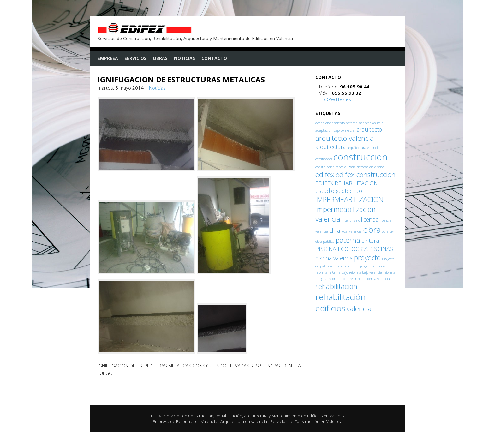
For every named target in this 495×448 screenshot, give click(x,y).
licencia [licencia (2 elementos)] (370, 219)
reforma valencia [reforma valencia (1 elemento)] (377, 279)
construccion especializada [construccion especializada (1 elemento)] (336, 167)
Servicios (135, 58)
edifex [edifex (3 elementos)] (325, 174)
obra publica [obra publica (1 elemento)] (325, 242)
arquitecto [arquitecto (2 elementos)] (369, 129)
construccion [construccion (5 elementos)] (361, 157)
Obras (160, 58)
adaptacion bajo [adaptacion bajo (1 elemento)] (371, 123)
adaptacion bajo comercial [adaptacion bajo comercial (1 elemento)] (335, 130)
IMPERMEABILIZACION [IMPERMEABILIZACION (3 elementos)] (349, 199)
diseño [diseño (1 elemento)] (379, 167)
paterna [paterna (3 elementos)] (348, 240)
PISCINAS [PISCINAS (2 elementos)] (381, 249)
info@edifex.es (335, 99)
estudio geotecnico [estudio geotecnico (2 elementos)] (339, 191)
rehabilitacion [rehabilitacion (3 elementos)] (336, 286)
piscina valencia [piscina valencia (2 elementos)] (334, 258)
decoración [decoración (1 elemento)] (365, 167)
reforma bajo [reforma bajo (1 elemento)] (338, 272)
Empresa (108, 58)
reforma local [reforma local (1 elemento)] (339, 279)
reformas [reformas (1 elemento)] (356, 279)
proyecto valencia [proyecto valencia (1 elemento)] (373, 266)
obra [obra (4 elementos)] (372, 230)
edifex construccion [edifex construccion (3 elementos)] (366, 174)
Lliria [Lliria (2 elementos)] (335, 230)
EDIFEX (155, 416)
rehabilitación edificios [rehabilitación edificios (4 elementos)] (340, 302)
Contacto (214, 58)
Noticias (185, 58)
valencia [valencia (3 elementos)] (359, 309)
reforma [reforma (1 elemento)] (321, 272)
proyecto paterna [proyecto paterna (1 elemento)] (346, 266)
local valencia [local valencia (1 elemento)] (352, 231)
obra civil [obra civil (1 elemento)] (389, 231)
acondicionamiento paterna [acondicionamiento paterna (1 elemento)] (337, 123)
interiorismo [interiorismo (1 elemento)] (351, 220)
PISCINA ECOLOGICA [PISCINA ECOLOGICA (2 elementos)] (342, 249)
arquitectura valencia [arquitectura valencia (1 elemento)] (363, 148)
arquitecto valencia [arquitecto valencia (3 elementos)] (345, 138)
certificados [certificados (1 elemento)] (324, 159)
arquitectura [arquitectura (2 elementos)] (331, 147)
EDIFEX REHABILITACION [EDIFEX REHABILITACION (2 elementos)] (347, 183)
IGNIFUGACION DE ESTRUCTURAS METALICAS (181, 79)
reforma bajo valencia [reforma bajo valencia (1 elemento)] (366, 272)
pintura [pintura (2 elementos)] (370, 241)
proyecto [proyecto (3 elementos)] (367, 257)
